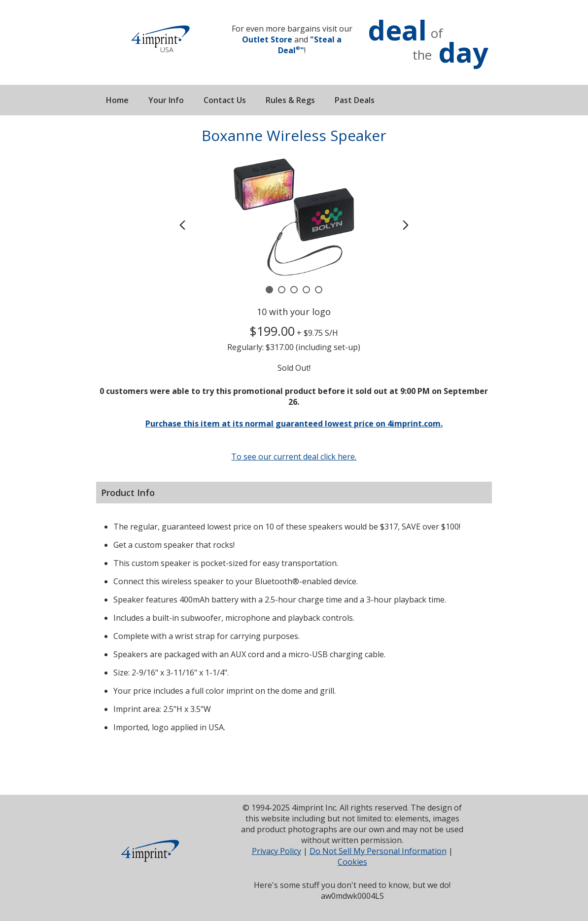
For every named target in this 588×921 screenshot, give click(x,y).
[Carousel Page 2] (282, 290)
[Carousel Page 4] (306, 290)
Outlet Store (267, 39)
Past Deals (355, 100)
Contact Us (225, 100)
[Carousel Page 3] (294, 290)
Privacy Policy (277, 851)
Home (117, 100)
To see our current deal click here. (294, 457)
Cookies (352, 862)
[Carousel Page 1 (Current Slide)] (269, 290)
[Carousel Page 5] (319, 290)
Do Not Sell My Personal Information (378, 851)
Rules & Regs (290, 100)
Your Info (166, 100)
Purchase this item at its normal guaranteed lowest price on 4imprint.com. (294, 424)
